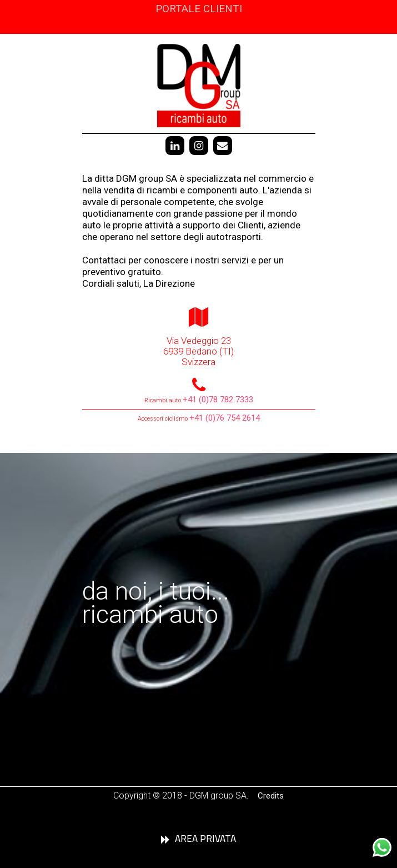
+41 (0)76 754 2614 (225, 418)
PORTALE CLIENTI (199, 9)
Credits (271, 796)
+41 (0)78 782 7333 (218, 400)
